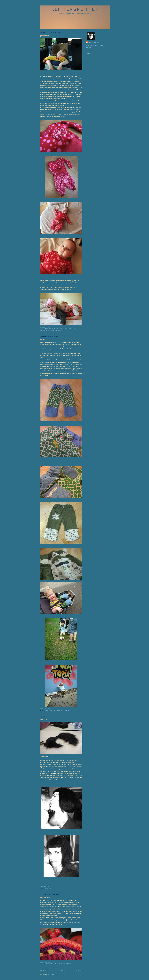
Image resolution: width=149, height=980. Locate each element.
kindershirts (44, 330)
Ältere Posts (79, 970)
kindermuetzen (70, 329)
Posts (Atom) (51, 974)
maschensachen (60, 964)
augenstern (49, 329)
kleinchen (53, 330)
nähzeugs (61, 330)
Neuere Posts (44, 970)
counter (88, 54)
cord (52, 281)
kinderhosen (59, 329)
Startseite (62, 970)
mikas (46, 362)
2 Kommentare (45, 962)
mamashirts (49, 964)
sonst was (49, 888)
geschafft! (44, 36)
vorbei (43, 340)
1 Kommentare (45, 709)
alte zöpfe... (45, 720)
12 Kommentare (45, 327)
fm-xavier (70, 364)
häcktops (50, 900)
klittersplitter (75, 9)
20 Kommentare (45, 887)
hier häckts (45, 897)
